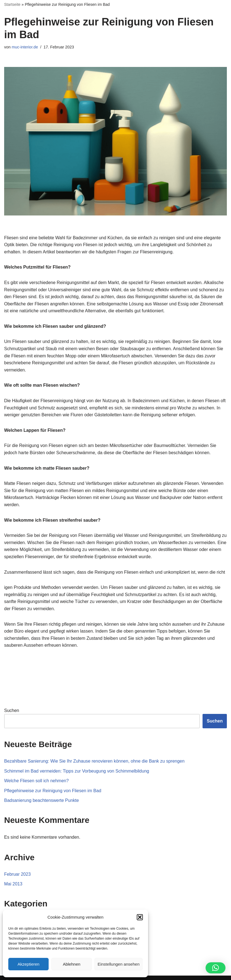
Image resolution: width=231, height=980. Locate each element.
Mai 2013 (13, 884)
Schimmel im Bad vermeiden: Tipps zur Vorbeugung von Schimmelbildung (77, 771)
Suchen (12, 710)
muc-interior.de (25, 47)
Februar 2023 (17, 874)
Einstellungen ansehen (119, 964)
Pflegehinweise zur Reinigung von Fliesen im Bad (53, 791)
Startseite (12, 4)
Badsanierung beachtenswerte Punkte (41, 800)
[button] (140, 917)
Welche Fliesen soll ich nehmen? (36, 781)
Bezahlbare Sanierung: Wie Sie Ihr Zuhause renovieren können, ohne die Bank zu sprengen (94, 761)
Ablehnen (71, 964)
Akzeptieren (28, 964)
